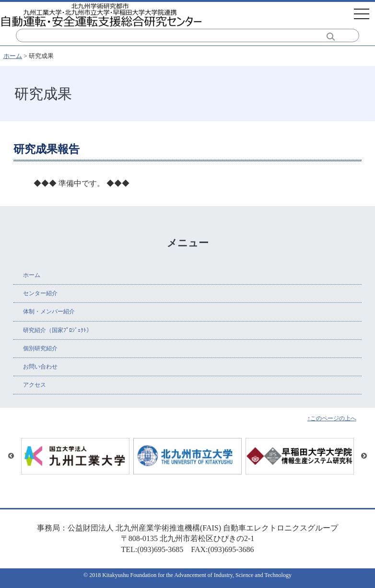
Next (364, 456)
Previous (11, 456)
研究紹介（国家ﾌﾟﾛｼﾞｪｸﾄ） (58, 330)
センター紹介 (40, 293)
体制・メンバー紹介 (49, 311)
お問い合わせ (40, 367)
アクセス (35, 385)
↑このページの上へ (332, 418)
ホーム (13, 56)
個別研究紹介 (40, 348)
